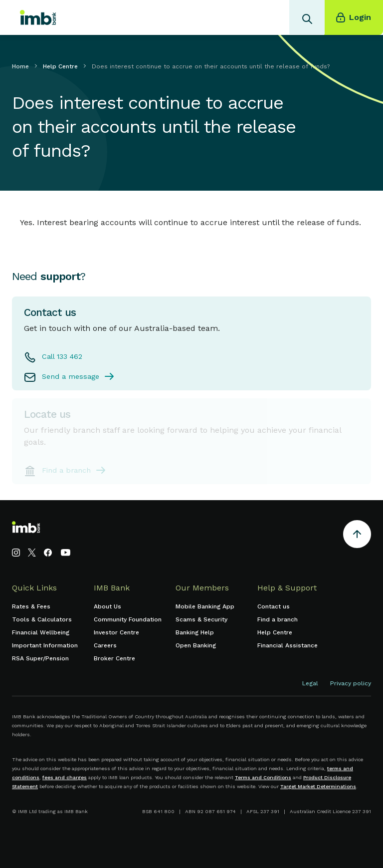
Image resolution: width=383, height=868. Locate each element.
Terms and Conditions (263, 777)
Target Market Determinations (318, 786)
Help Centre (60, 66)
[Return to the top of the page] (357, 536)
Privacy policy (351, 683)
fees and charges (65, 777)
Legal (310, 683)
